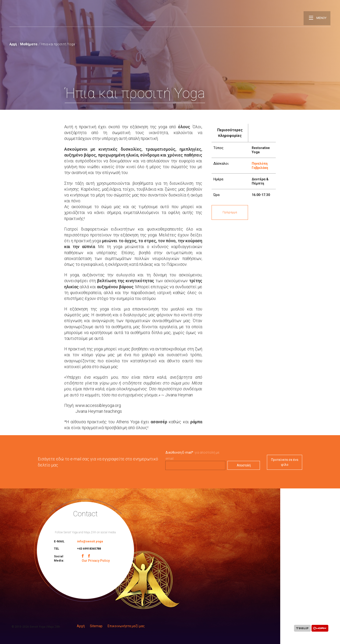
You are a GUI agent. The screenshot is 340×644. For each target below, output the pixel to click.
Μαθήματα (29, 44)
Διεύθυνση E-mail (179, 452)
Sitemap (96, 626)
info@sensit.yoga (90, 541)
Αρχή (13, 44)
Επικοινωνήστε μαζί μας (126, 626)
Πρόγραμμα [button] (230, 212)
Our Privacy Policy (96, 561)
